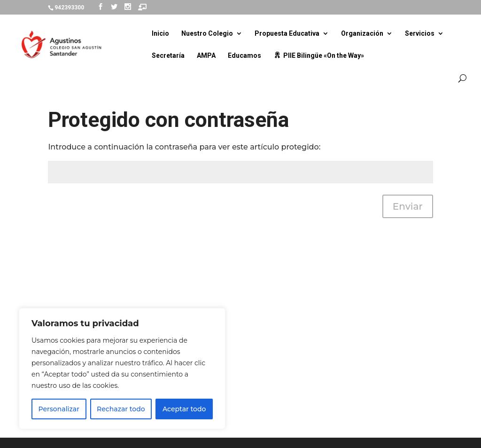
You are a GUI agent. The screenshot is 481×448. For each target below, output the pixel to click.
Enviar (408, 206)
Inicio (160, 34)
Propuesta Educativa (287, 34)
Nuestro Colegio (207, 34)
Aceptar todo (184, 409)
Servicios (420, 34)
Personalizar (59, 409)
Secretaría (168, 56)
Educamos (244, 56)
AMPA (206, 56)
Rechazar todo (121, 409)
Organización (362, 34)
